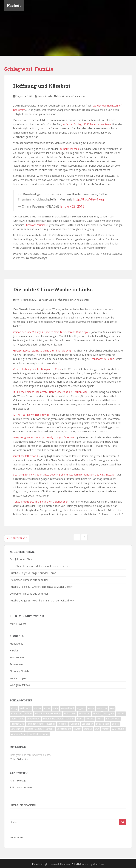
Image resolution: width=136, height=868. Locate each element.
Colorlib (76, 864)
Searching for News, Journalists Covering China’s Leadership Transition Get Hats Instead (64, 475)
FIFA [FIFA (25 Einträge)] (112, 708)
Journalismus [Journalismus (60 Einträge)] (17, 719)
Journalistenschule (69, 149)
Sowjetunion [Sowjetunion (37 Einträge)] (17, 729)
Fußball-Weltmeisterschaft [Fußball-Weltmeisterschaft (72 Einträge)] (48, 714)
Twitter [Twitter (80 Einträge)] (77, 729)
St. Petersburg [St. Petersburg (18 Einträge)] (64, 729)
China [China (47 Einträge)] (47, 708)
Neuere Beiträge (17, 538)
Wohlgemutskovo (20, 685)
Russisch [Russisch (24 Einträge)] (62, 724)
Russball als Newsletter (23, 805)
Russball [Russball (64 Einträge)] (51, 724)
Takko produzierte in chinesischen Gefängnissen (41, 502)
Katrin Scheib (45, 96)
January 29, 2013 (72, 206)
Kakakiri (14, 650)
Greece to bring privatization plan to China (37, 369)
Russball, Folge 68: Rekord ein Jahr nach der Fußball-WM (42, 600)
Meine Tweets (18, 624)
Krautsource (17, 657)
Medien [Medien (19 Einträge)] (70, 719)
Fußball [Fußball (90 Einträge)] (28, 714)
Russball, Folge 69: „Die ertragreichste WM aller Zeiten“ (41, 587)
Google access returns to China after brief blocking (42, 351)
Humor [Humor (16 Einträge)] (97, 714)
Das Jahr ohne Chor (21, 559)
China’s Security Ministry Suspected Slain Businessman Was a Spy (51, 332)
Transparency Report (102, 359)
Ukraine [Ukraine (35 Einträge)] (88, 729)
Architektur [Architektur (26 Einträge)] (25, 708)
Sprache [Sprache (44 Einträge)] (50, 729)
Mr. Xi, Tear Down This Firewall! (31, 415)
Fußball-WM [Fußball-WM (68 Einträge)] (70, 714)
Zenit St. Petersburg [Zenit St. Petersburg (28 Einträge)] (39, 734)
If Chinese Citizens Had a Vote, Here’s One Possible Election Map (50, 392)
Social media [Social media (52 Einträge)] (103, 724)
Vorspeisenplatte (19, 678)
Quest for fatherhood (26, 456)
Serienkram (16, 664)
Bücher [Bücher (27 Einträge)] (38, 708)
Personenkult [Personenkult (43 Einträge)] (113, 719)
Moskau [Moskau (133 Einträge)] (90, 719)
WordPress (98, 864)
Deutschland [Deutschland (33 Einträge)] (68, 708)
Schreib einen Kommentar (71, 96)
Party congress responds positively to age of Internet (44, 437)
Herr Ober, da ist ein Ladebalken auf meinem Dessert (40, 566)
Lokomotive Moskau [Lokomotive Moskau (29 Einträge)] (53, 719)
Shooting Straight (20, 671)
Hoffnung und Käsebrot (42, 86)
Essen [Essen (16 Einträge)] (91, 708)
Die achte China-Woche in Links (53, 289)
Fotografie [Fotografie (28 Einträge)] (16, 714)
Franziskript (16, 644)
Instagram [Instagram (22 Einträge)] (109, 714)
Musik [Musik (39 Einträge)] (100, 719)
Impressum (16, 837)
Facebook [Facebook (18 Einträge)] (102, 708)
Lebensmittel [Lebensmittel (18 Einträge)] (34, 719)
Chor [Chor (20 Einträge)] (56, 708)
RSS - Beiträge (18, 780)
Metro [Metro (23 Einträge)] (80, 719)
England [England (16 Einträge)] (81, 708)
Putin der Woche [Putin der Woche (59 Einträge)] (35, 724)
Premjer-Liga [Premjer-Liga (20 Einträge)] (17, 724)
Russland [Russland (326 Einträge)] (74, 724)
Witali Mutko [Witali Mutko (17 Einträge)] (118, 729)
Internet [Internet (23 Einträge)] (121, 714)
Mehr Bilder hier (19, 759)
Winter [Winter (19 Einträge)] (106, 729)
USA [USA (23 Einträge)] (97, 729)
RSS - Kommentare (21, 787)
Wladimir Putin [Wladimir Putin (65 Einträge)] (18, 734)
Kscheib (14, 6)
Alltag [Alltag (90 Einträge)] (14, 708)
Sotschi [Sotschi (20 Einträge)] (116, 724)
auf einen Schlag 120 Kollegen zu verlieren (87, 124)
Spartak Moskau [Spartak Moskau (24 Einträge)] (34, 729)
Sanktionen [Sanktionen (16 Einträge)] (87, 724)
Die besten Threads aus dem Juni (29, 580)
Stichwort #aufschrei (37, 225)
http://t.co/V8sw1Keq (89, 199)
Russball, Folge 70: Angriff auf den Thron (33, 573)
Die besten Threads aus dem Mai (29, 594)
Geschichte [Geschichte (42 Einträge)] (85, 714)
